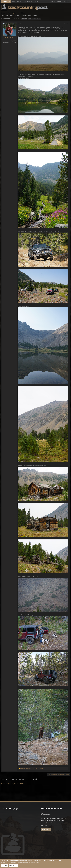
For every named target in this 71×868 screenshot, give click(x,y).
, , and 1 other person (32, 768)
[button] (9, 2)
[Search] (68, 2)
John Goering (6, 19)
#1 (68, 23)
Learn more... (46, 829)
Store (36, 2)
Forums (5, 2)
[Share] (65, 23)
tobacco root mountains (35, 19)
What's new (16, 2)
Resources (27, 2)
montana (24, 19)
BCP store (54, 823)
